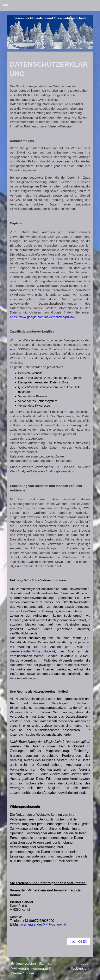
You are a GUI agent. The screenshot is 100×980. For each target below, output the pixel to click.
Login (85, 964)
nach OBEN (79, 941)
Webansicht (80, 969)
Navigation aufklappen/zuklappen (50, 5)
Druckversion (24, 964)
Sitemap (45, 964)
